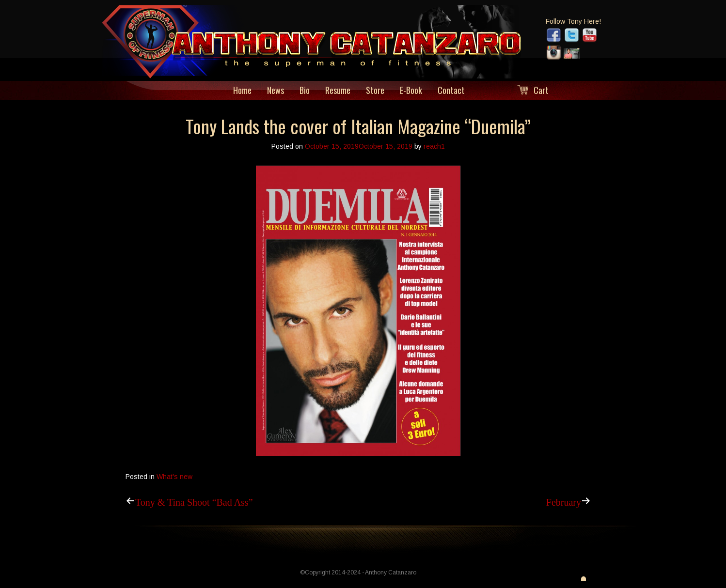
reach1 (434, 146)
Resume (338, 90)
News (276, 90)
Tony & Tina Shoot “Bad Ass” (194, 501)
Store (375, 90)
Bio (305, 90)
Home (242, 90)
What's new (174, 477)
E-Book (411, 90)
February (564, 501)
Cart (541, 90)
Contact (451, 90)
